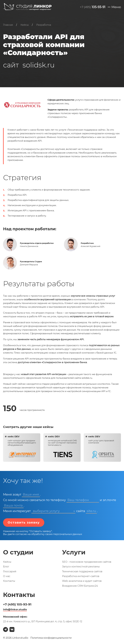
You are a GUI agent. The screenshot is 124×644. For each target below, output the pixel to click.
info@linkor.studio (15, 610)
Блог (6, 567)
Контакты (9, 581)
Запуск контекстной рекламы (81, 567)
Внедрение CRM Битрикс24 (80, 586)
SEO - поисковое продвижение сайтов (87, 562)
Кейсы (7, 562)
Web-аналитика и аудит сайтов (82, 581)
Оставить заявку (24, 522)
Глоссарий (10, 571)
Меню (116, 7)
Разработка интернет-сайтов (81, 576)
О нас (7, 576)
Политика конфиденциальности (51, 638)
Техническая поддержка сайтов (82, 571)
